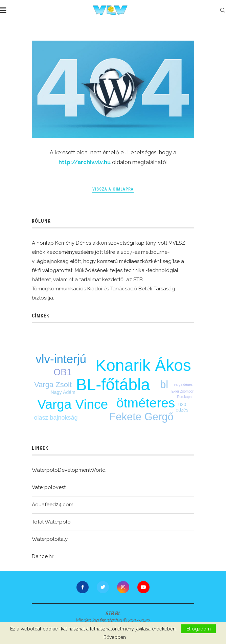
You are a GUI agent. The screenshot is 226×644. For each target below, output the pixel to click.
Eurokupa (184, 397)
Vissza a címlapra (113, 189)
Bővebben (115, 637)
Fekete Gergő (141, 417)
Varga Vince (73, 404)
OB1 (63, 372)
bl (164, 385)
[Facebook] (83, 587)
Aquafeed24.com (53, 505)
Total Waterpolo (51, 522)
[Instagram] (123, 587)
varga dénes (183, 385)
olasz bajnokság (56, 418)
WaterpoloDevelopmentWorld (69, 470)
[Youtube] (143, 587)
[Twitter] (103, 587)
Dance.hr (43, 556)
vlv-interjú (61, 359)
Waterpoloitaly (50, 539)
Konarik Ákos (143, 365)
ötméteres (146, 403)
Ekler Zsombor (183, 391)
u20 (182, 404)
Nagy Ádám (63, 392)
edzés (182, 410)
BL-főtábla (113, 385)
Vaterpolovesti (49, 487)
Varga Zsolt (53, 385)
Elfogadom (199, 629)
